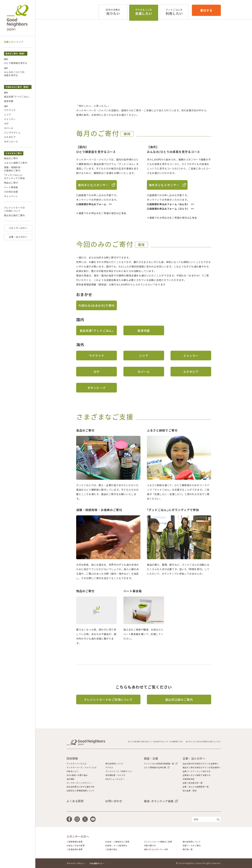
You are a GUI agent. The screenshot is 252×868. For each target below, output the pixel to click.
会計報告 (71, 779)
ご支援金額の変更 (75, 849)
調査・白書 (151, 758)
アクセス (109, 767)
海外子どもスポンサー (164, 185)
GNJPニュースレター (115, 779)
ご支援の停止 (111, 849)
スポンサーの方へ (18, 228)
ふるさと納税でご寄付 (16, 163)
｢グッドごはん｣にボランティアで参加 (14, 177)
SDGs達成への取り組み (77, 775)
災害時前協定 (189, 779)
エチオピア (191, 372)
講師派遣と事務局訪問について (81, 791)
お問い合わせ (114, 801)
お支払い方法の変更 (76, 846)
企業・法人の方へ (18, 237)
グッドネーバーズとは (76, 764)
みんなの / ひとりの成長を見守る (14, 74)
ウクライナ (97, 356)
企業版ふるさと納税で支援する (197, 775)
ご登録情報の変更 (75, 842)
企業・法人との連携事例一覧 (196, 787)
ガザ (96, 372)
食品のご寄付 (11, 158)
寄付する (206, 10)
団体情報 (72, 758)
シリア (144, 356)
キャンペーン (11, 196)
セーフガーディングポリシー (79, 783)
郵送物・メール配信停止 (116, 846)
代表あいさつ (73, 771)
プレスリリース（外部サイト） (119, 771)
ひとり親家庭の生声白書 (155, 767)
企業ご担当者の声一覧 (193, 783)
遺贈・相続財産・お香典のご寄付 (13, 169)
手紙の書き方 (150, 846)
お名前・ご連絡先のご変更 (117, 842)
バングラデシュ (12, 133)
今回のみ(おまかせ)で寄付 (96, 305)
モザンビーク (96, 388)
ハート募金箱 (11, 187)
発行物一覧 (188, 849)
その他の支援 (11, 192)
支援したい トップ (14, 42)
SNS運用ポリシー (97, 863)
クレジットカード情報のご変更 (158, 842)
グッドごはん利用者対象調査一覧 (159, 763)
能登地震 (144, 330)
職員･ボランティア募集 (159, 801)
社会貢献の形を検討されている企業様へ (201, 764)
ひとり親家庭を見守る (16, 63)
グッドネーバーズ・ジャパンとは (81, 767)
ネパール (144, 372)
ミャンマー (191, 356)
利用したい (174, 12)
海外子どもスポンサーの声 (156, 849)
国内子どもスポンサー (93, 185)
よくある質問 (75, 801)
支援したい (144, 12)
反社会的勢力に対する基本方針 (81, 787)
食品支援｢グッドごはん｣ (97, 330)
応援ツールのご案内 (192, 846)
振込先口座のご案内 (179, 699)
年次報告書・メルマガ (115, 775)
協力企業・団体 (190, 791)
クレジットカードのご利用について (108, 699)
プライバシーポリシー (76, 863)
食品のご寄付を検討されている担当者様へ (202, 767)
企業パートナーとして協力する (197, 771)
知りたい (113, 12)
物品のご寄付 (11, 183)
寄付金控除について (114, 764)
